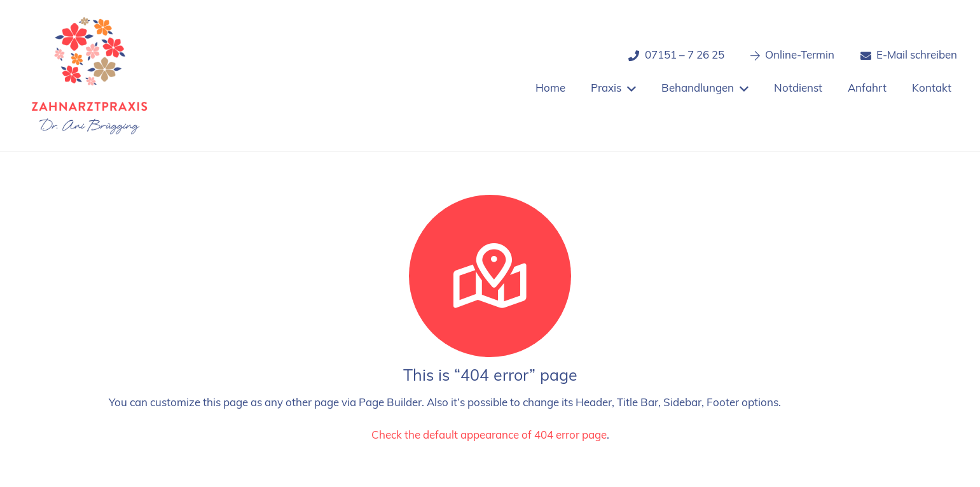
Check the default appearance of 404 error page (489, 436)
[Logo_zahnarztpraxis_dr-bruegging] (90, 76)
